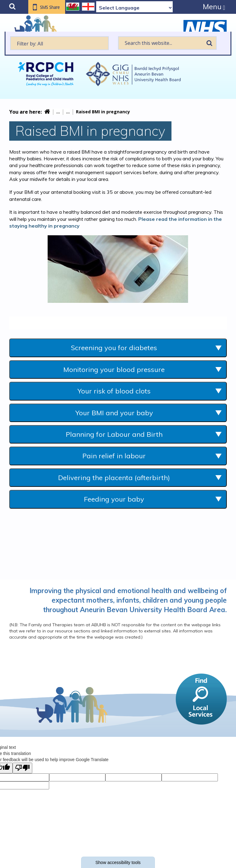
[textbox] (59, 43)
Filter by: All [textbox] (30, 44)
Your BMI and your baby (114, 413)
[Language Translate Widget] (134, 8)
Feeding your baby (114, 499)
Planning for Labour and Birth (114, 434)
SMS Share (50, 7)
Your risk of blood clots (114, 391)
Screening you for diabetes (114, 348)
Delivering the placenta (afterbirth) (114, 478)
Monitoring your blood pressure (114, 369)
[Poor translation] (22, 768)
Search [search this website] (210, 43)
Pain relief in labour (114, 456)
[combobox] (59, 43)
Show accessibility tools (118, 862)
